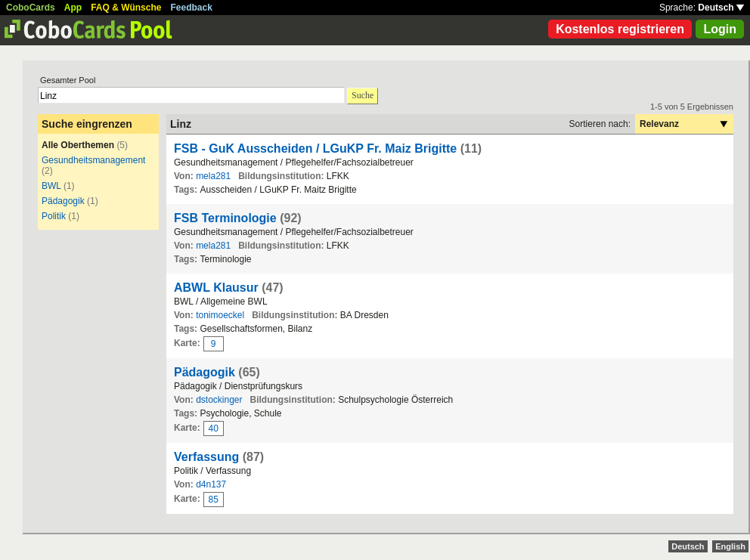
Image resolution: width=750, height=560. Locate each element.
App (73, 8)
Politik (54, 216)
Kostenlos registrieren (620, 29)
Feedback (192, 8)
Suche (363, 95)
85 (214, 500)
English (730, 546)
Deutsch (721, 8)
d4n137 (211, 484)
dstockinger (219, 400)
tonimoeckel (220, 315)
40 (214, 429)
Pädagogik (63, 201)
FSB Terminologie (225, 218)
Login (720, 29)
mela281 (213, 176)
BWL (51, 186)
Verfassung (206, 457)
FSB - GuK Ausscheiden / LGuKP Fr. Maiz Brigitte (317, 149)
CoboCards (31, 8)
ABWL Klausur (216, 288)
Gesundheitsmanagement (93, 160)
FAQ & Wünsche (126, 8)
